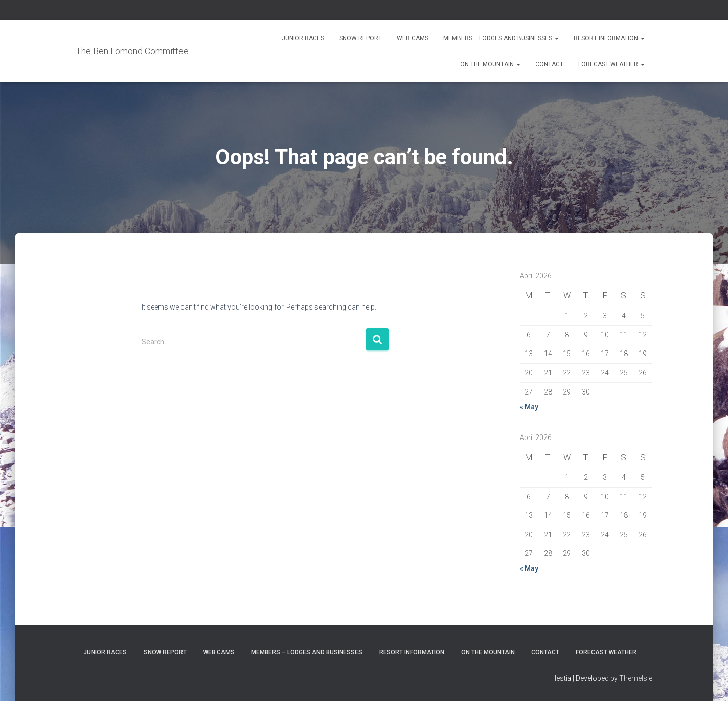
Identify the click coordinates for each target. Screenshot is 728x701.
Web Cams (413, 38)
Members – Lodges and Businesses (501, 38)
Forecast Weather (611, 64)
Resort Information (609, 38)
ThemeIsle (636, 678)
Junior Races (303, 38)
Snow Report (360, 38)
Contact (549, 64)
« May (529, 407)
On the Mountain (490, 64)
